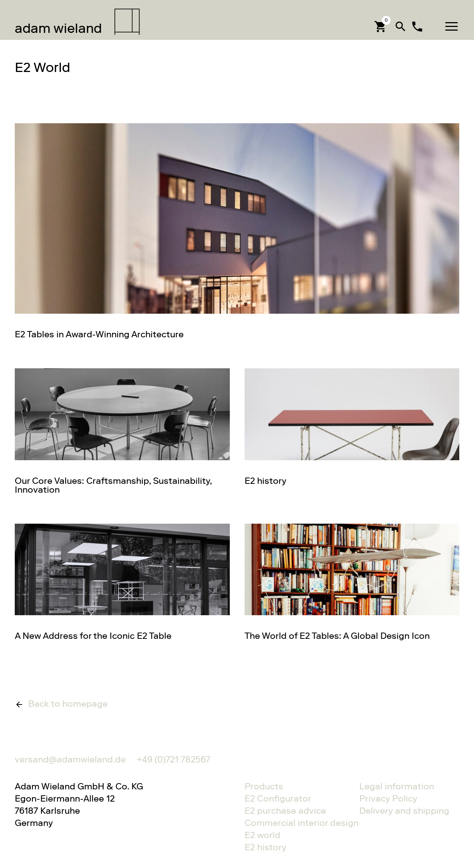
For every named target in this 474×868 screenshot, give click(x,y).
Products (264, 786)
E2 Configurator (278, 798)
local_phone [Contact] (417, 27)
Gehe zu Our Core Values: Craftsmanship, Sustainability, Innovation (122, 431)
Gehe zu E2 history (352, 427)
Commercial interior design (295, 823)
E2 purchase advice (285, 811)
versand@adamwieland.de (70, 759)
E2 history (265, 847)
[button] (451, 26)
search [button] (401, 27)
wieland (58, 28)
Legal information (397, 786)
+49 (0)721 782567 (174, 759)
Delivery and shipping (404, 811)
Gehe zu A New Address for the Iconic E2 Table (122, 582)
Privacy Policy (388, 798)
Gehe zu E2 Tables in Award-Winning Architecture (237, 231)
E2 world (262, 835)
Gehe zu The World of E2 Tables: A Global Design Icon (352, 582)
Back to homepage (68, 704)
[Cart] (381, 26)
